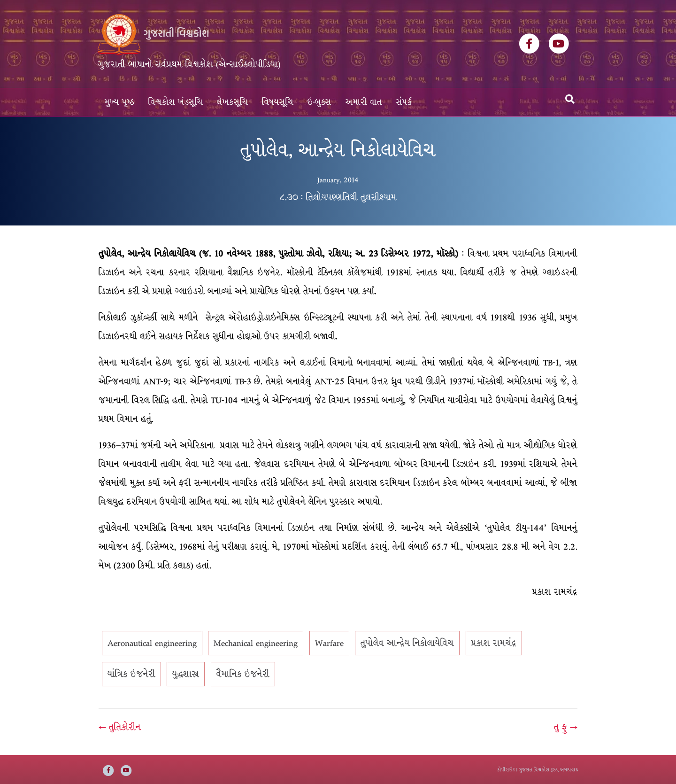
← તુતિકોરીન (120, 727)
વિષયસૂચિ (278, 102)
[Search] (570, 99)
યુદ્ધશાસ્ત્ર (186, 674)
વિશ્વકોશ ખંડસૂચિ (176, 102)
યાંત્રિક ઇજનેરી (131, 674)
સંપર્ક (404, 102)
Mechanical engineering (256, 643)
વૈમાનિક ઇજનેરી (243, 674)
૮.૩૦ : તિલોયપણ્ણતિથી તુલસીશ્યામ (338, 197)
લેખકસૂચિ (232, 102)
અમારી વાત (364, 102)
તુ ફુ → (566, 727)
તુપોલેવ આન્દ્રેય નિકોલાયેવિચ (407, 643)
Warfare (329, 643)
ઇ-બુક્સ (319, 102)
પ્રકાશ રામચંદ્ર (494, 643)
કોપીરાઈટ (506, 770)
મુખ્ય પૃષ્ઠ (119, 102)
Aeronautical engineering (152, 643)
